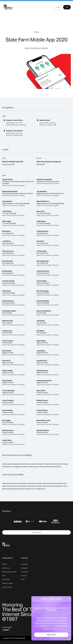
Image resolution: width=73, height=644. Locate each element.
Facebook (24, 564)
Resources (6, 568)
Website (39, 164)
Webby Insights (8, 583)
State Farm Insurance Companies (36, 48)
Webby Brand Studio (9, 572)
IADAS (4, 564)
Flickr (23, 580)
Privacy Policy (7, 587)
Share (67, 7)
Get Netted (6, 580)
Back (58, 7)
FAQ (4, 576)
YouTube (24, 576)
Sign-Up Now (51, 635)
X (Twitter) (24, 572)
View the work (7, 164)
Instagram (24, 568)
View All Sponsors (36, 532)
